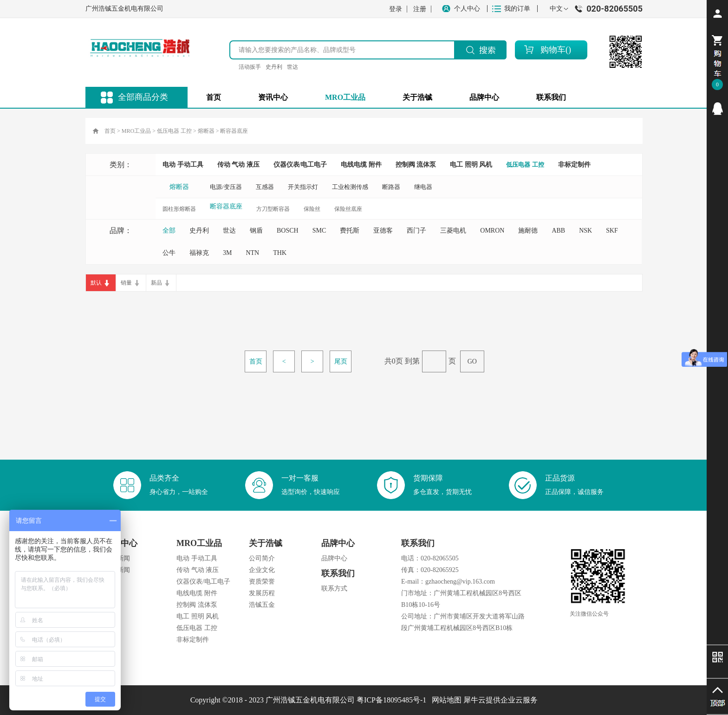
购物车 (553, 50)
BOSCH (288, 231)
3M (227, 253)
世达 (292, 67)
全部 (169, 231)
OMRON (492, 231)
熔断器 (206, 131)
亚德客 (383, 231)
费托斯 (350, 231)
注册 (420, 9)
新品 (156, 283)
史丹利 (274, 67)
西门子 (416, 231)
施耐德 (528, 231)
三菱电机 (453, 231)
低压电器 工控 (174, 131)
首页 (214, 97)
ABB (558, 231)
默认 (96, 283)
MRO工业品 (136, 131)
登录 (396, 9)
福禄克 (199, 253)
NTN (252, 253)
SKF (612, 231)
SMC (319, 231)
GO (472, 361)
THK (280, 253)
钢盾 (256, 231)
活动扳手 (250, 67)
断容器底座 (234, 131)
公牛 (169, 253)
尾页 (341, 361)
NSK (585, 231)
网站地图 (445, 700)
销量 (126, 283)
